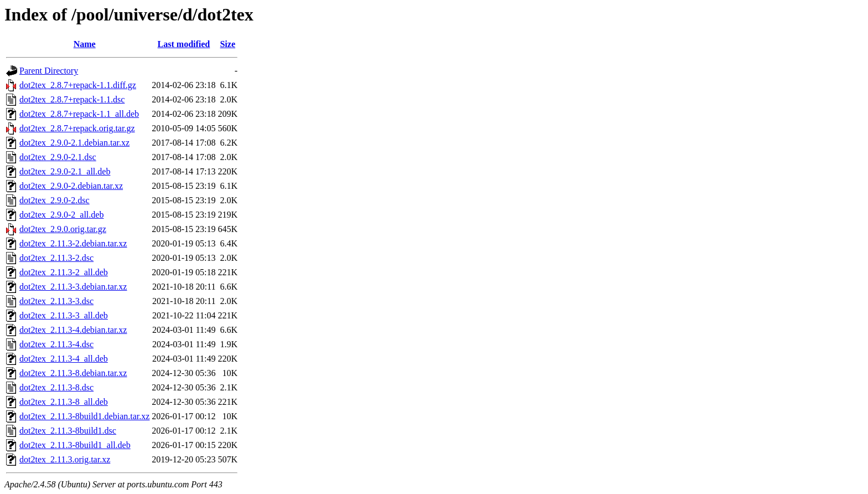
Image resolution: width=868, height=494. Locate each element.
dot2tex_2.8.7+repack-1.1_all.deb (79, 114)
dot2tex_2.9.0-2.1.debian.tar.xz (74, 143)
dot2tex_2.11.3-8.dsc (56, 387)
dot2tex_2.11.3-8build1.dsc (68, 431)
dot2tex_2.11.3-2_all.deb (64, 272)
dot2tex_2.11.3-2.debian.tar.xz (73, 243)
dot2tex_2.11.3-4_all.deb (64, 359)
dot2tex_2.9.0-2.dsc (55, 200)
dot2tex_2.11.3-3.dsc (56, 301)
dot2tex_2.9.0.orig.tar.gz (63, 229)
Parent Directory (49, 71)
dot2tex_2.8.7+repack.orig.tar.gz (77, 128)
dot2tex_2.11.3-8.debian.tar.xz (73, 373)
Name (85, 44)
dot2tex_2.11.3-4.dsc (56, 344)
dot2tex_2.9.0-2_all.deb (61, 215)
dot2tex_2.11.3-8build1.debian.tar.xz (84, 416)
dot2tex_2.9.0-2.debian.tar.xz (71, 186)
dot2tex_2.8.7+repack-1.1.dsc (72, 99)
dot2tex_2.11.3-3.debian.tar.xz (73, 287)
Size (228, 44)
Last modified (184, 44)
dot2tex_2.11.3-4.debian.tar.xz (73, 330)
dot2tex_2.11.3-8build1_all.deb (75, 445)
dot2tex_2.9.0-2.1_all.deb (65, 171)
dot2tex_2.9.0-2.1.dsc (58, 157)
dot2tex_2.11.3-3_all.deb (64, 315)
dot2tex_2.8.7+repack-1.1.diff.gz (78, 85)
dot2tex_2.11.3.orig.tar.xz (65, 459)
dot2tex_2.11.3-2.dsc (56, 258)
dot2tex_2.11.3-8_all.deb (64, 402)
